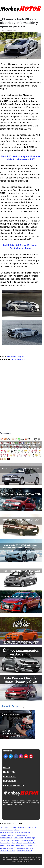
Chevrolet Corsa (28, 840)
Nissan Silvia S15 (6, 838)
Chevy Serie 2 (17, 843)
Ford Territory (5, 840)
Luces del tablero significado (10, 830)
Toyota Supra (31, 845)
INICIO (7, 768)
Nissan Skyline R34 (22, 835)
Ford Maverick (16, 840)
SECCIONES (10, 781)
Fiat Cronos (4, 827)
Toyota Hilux (20, 845)
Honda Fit (21, 827)
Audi (14, 359)
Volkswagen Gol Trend (8, 851)
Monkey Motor (18, 857)
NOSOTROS (9, 772)
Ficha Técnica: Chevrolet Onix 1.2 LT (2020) (21, 596)
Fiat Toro (13, 827)
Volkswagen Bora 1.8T (8, 848)
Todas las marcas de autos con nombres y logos (16, 832)
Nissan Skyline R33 (7, 835)
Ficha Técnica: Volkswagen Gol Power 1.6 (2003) (21, 470)
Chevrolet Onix (5, 843)
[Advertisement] (22, 408)
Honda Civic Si (31, 827)
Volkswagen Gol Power (25, 848)
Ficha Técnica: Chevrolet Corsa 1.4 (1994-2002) (21, 521)
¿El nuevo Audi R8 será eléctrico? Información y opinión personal (19, 23)
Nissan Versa (18, 838)
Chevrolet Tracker (30, 843)
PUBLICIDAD (10, 777)
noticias (21, 359)
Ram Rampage (30, 838)
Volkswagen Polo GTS (25, 851)
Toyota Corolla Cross (7, 845)
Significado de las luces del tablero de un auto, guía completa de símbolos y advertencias (21, 444)
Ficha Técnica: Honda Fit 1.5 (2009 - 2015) (21, 571)
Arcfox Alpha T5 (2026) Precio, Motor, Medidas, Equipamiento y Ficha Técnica (21, 546)
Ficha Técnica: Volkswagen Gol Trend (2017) (21, 494)
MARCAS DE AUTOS (14, 786)
